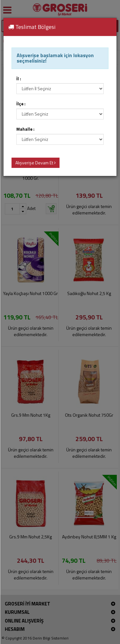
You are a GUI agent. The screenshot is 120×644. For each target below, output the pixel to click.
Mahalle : (25, 129)
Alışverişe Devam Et (36, 163)
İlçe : (21, 104)
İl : (19, 79)
